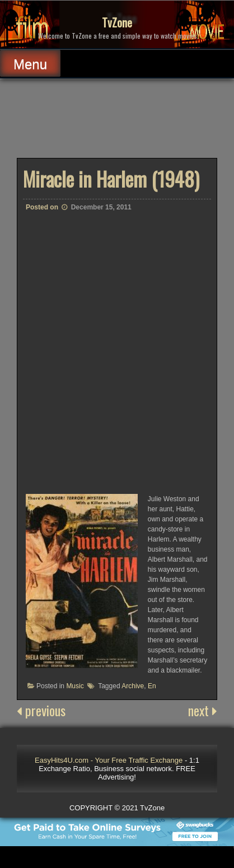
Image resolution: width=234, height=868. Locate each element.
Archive (133, 686)
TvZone (117, 22)
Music (75, 686)
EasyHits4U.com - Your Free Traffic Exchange (109, 760)
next (203, 710)
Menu (30, 64)
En (152, 686)
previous (41, 710)
